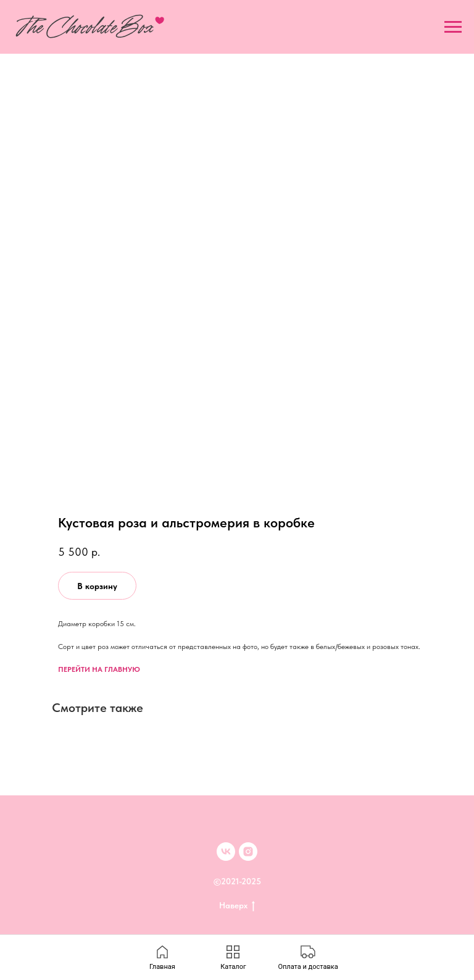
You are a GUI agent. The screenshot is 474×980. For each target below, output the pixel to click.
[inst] (248, 852)
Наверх (237, 906)
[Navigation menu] (453, 27)
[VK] (226, 852)
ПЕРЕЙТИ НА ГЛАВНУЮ (99, 669)
